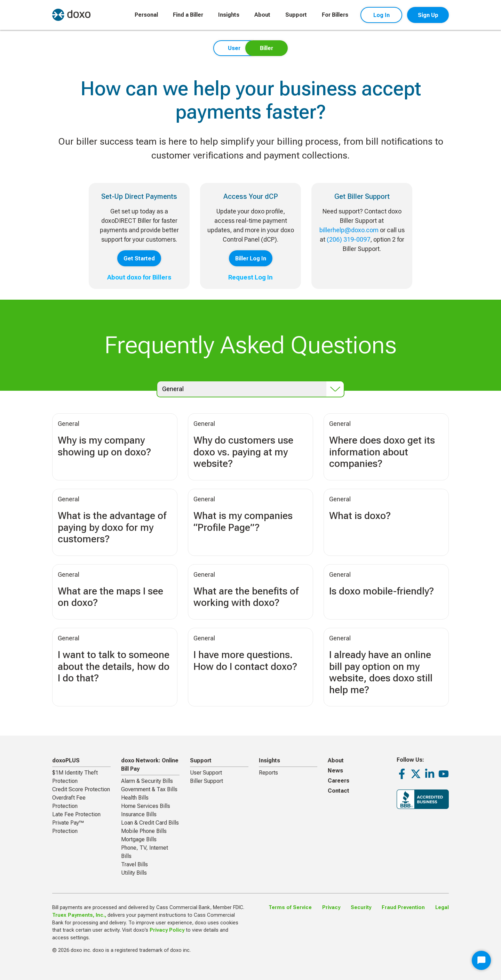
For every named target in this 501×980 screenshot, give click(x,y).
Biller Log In (251, 258)
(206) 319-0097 (348, 239)
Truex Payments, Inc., (79, 915)
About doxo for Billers (139, 277)
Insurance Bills (139, 814)
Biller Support (206, 781)
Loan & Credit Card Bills (150, 823)
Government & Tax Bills (149, 789)
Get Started (139, 258)
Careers (339, 781)
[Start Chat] (481, 960)
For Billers (335, 15)
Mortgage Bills (139, 839)
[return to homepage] (71, 15)
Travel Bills (134, 864)
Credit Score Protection (81, 789)
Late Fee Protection (76, 814)
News (335, 771)
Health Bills (135, 798)
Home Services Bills (146, 806)
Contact (339, 791)
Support (296, 15)
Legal (442, 908)
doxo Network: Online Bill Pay (150, 765)
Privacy (331, 908)
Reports (268, 773)
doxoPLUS (66, 760)
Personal (146, 15)
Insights (229, 15)
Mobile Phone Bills (144, 831)
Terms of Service (290, 908)
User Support (206, 773)
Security (361, 908)
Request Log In (250, 277)
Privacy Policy (167, 930)
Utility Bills (134, 873)
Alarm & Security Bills (147, 781)
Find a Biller (188, 15)
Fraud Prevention (403, 908)
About (262, 15)
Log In (381, 15)
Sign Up (428, 15)
